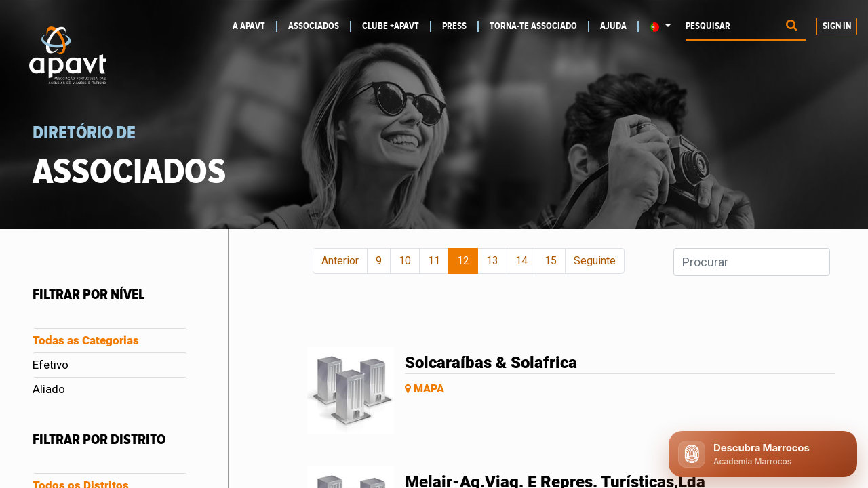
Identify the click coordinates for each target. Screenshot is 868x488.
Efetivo (51, 365)
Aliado (49, 389)
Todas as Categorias (86, 340)
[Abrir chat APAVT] (763, 454)
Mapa (425, 389)
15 (551, 261)
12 (463, 261)
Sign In (837, 26)
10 (405, 261)
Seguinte (595, 261)
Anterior (340, 261)
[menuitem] (254, 26)
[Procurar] (792, 27)
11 (434, 261)
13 (492, 261)
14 (521, 261)
